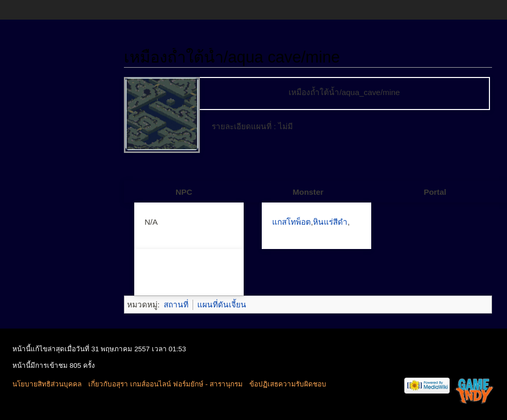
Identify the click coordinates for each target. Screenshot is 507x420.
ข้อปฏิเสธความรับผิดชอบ (288, 384)
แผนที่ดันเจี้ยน (222, 305)
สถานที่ (176, 305)
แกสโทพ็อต (291, 222)
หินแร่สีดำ (330, 222)
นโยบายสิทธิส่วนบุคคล (47, 384)
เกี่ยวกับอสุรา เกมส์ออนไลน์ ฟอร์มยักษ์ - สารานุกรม (165, 384)
